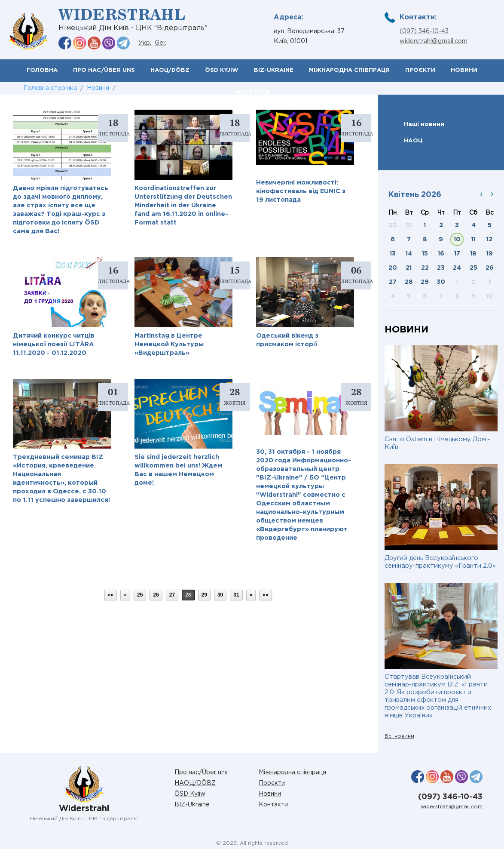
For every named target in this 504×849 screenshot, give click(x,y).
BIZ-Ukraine (274, 70)
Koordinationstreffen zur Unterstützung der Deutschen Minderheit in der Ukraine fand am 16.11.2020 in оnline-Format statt (183, 205)
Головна (42, 70)
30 (220, 595)
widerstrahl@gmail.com (434, 41)
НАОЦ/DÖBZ (170, 70)
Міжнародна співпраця (349, 70)
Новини (464, 70)
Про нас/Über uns (104, 70)
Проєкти (420, 70)
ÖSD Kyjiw (222, 70)
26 (156, 595)
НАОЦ (413, 141)
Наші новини (424, 124)
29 (204, 595)
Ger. (160, 43)
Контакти (273, 805)
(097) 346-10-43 (424, 31)
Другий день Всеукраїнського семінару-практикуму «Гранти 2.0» (440, 562)
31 (236, 595)
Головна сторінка (50, 88)
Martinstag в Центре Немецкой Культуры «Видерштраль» (169, 344)
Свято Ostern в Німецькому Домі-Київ (437, 443)
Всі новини (399, 736)
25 (140, 595)
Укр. (145, 43)
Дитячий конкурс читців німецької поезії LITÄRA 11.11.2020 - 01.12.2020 (54, 344)
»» (265, 595)
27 (172, 595)
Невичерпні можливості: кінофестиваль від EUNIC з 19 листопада (301, 191)
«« (111, 595)
